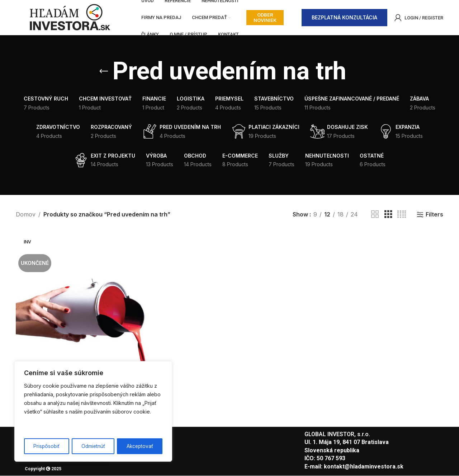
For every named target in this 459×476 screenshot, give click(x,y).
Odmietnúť (93, 446)
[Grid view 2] (375, 215)
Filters (434, 215)
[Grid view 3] (388, 215)
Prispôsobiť (46, 446)
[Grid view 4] (402, 215)
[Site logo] (70, 17)
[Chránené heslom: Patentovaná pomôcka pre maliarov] (85, 310)
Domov (26, 215)
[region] (93, 412)
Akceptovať (140, 446)
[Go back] (104, 72)
